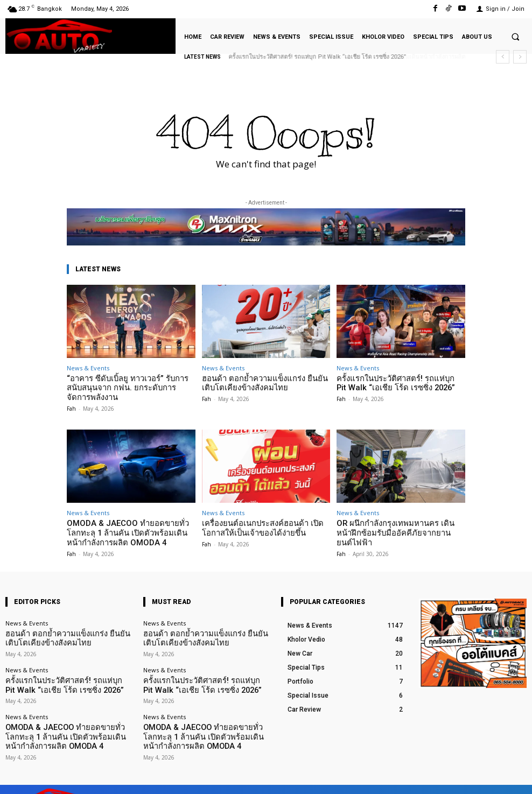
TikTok (463, 777)
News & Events (88, 368)
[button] (515, 37)
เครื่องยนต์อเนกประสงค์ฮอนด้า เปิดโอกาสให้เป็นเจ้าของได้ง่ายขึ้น (265, 524)
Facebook (410, 777)
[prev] (503, 57)
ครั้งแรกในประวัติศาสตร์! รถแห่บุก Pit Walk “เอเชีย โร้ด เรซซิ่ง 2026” (393, 382)
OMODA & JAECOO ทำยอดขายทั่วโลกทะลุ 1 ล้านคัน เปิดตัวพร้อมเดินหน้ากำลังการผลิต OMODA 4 (127, 528)
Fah (71, 405)
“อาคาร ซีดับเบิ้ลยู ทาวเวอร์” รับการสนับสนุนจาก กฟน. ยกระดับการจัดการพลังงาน (125, 387)
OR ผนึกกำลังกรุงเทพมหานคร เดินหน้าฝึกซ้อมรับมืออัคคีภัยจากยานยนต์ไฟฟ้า (399, 524)
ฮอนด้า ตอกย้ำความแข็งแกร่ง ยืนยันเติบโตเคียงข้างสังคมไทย (266, 382)
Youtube (514, 777)
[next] (520, 57)
